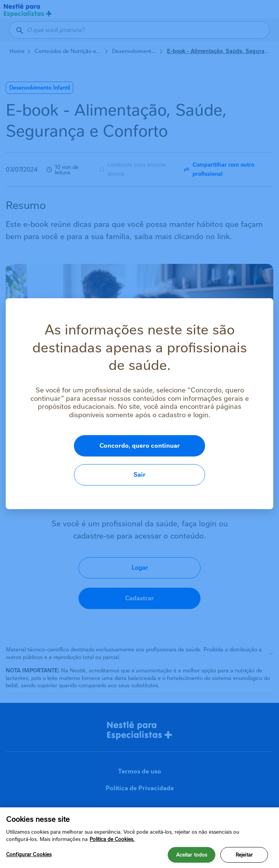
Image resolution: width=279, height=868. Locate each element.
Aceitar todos (192, 855)
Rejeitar (244, 855)
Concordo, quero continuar (107, 460)
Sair (225, 460)
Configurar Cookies (29, 854)
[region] (139, 838)
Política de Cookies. (112, 839)
